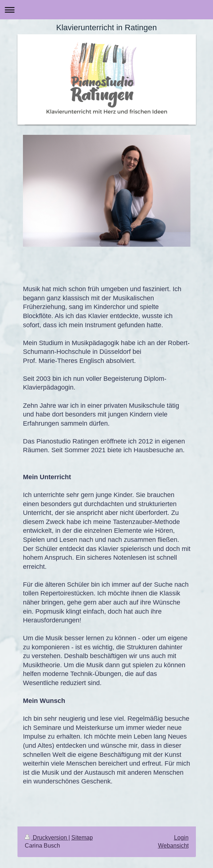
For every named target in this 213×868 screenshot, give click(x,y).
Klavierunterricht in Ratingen (106, 28)
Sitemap (82, 837)
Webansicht (173, 845)
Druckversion (47, 837)
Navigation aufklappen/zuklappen (106, 10)
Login (181, 837)
